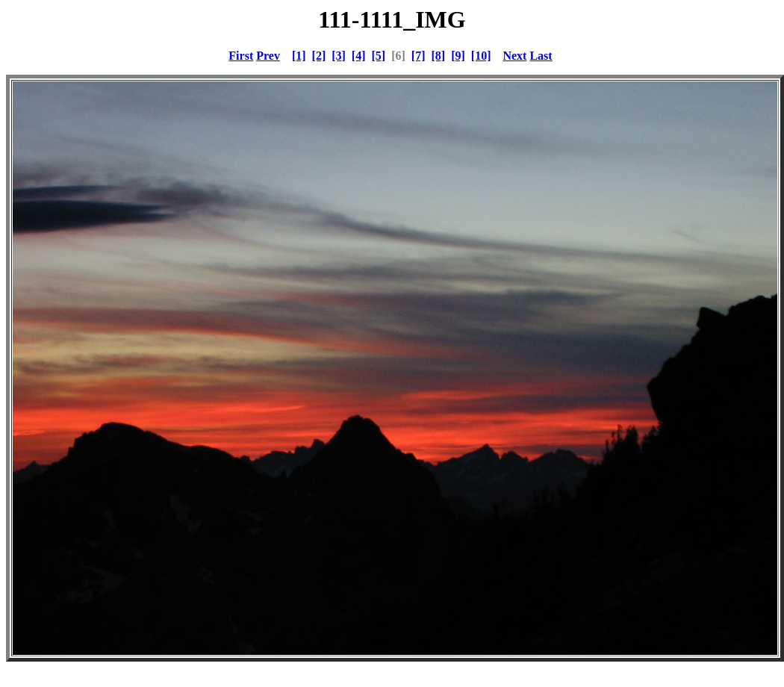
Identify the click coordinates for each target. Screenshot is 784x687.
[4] (359, 56)
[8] (438, 56)
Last (541, 56)
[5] (379, 56)
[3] (339, 56)
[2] (319, 56)
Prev (268, 56)
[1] (299, 56)
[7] (419, 56)
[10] (481, 56)
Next (514, 56)
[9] (458, 56)
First (241, 56)
